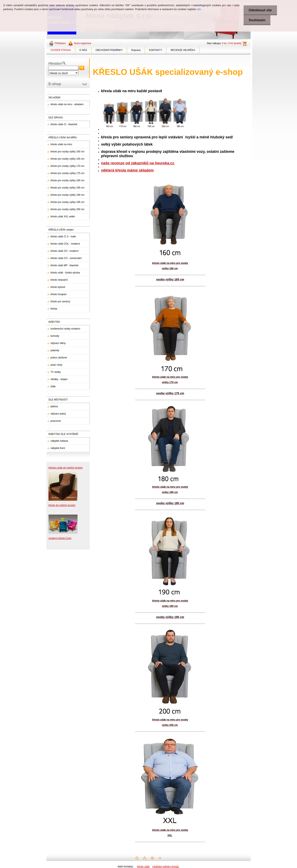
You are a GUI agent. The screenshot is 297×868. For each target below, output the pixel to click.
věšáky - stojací (59, 379)
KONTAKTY (156, 50)
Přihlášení (60, 43)
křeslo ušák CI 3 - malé (63, 237)
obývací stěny (58, 343)
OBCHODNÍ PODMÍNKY (109, 50)
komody (55, 336)
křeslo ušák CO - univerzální (66, 258)
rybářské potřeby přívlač (166, 867)
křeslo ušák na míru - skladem (67, 104)
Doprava (136, 50)
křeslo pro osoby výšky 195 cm (67, 202)
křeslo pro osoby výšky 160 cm (67, 152)
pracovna (56, 421)
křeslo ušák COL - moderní (65, 244)
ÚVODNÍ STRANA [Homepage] (61, 50)
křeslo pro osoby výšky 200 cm (67, 209)
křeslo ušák (143, 867)
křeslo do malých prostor (62, 505)
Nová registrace (82, 43)
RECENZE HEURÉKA (183, 50)
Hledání (55, 64)
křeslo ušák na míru (61, 144)
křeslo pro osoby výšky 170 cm (67, 166)
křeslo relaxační (59, 280)
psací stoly (56, 365)
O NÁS (83, 50)
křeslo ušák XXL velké (63, 217)
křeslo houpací (59, 294)
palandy (55, 350)
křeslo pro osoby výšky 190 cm (67, 195)
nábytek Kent (58, 448)
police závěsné (59, 358)
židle (53, 386)
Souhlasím (257, 20)
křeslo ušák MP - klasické (64, 265)
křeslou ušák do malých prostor (66, 468)
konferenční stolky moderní (65, 329)
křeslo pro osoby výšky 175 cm (67, 173)
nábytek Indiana (59, 441)
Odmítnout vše (260, 10)
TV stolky (56, 372)
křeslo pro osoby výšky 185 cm (67, 188)
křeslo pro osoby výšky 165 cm (67, 159)
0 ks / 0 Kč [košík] (232, 43)
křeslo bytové (58, 287)
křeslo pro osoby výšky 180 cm (67, 180)
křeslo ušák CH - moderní (65, 251)
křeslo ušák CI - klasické (64, 124)
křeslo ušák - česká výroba (65, 273)
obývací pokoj (58, 414)
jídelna (54, 406)
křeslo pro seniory (60, 302)
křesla (54, 309)
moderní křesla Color (60, 538)
